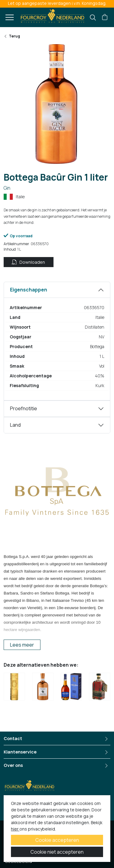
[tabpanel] (57, 341)
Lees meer (22, 645)
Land (15, 425)
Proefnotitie (24, 408)
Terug (12, 36)
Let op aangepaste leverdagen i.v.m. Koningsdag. (57, 3)
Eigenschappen (29, 290)
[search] (93, 18)
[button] (105, 17)
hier (15, 829)
